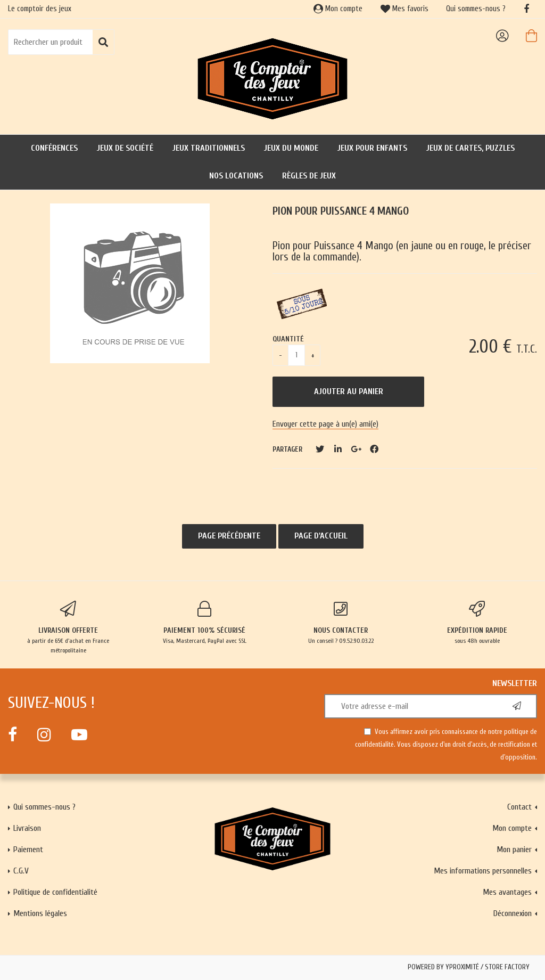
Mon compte (338, 9)
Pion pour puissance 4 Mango (341, 211)
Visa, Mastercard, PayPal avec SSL (204, 623)
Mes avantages (507, 892)
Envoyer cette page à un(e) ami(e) (325, 424)
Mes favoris (404, 9)
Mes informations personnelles (483, 871)
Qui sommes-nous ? (476, 9)
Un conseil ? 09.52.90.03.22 (341, 623)
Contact (519, 807)
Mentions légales (40, 913)
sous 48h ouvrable (477, 623)
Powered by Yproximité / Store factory (469, 967)
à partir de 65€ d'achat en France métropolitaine (68, 627)
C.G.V (21, 871)
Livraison (27, 828)
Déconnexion (513, 913)
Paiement (28, 850)
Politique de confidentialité (55, 892)
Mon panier (514, 850)
